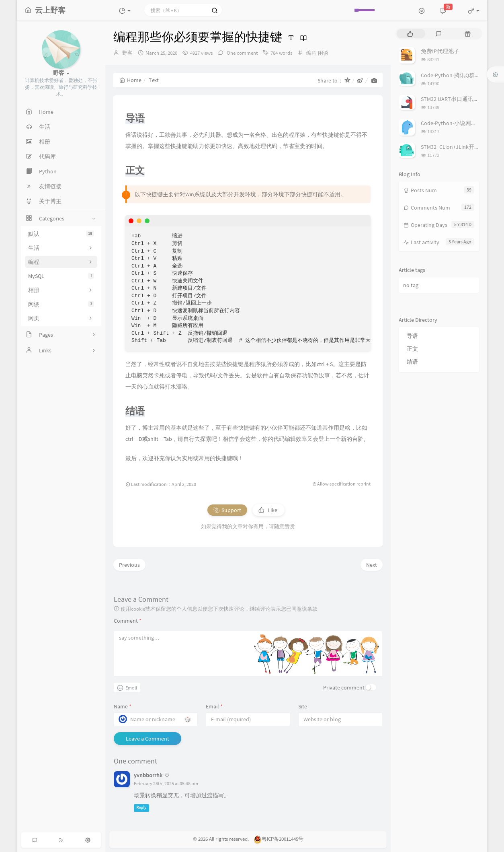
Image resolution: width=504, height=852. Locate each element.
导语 (412, 336)
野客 (127, 53)
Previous (129, 565)
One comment (242, 53)
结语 (412, 362)
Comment (128, 621)
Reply (141, 808)
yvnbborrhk (148, 775)
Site (303, 706)
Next (372, 565)
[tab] (410, 34)
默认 (61, 234)
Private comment (344, 687)
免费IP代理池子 (440, 51)
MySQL (61, 276)
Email (214, 706)
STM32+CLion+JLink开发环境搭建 (462, 147)
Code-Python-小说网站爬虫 (454, 123)
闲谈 (61, 304)
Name (123, 706)
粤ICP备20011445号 (279, 839)
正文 (412, 349)
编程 (311, 53)
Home (130, 80)
